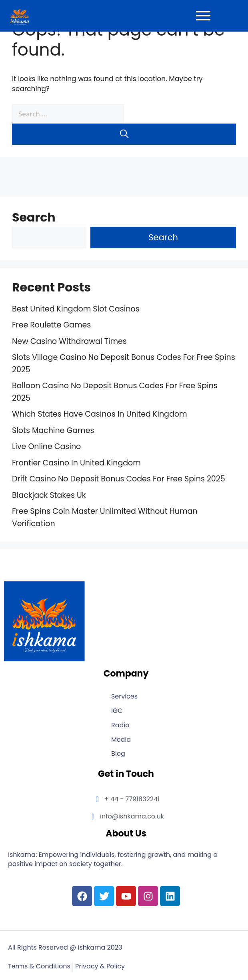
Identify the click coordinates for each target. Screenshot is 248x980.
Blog (118, 754)
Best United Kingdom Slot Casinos (76, 309)
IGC (117, 711)
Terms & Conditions (39, 967)
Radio (120, 726)
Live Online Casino (46, 446)
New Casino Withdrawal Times (69, 341)
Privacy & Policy (100, 967)
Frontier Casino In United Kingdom (76, 463)
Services (124, 697)
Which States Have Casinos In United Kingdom (99, 414)
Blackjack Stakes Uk (49, 495)
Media (121, 740)
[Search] (124, 134)
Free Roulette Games (51, 325)
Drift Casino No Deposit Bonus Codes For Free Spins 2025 (119, 479)
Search (34, 218)
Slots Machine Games (53, 430)
